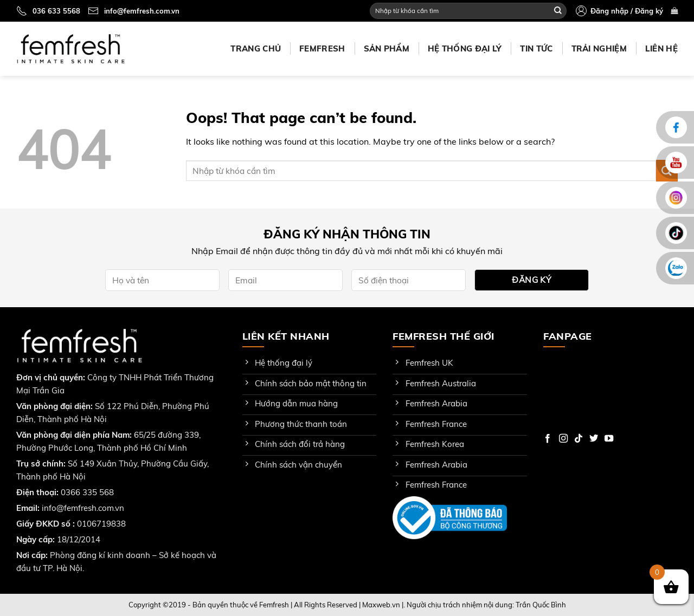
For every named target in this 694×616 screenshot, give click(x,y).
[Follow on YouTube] (609, 439)
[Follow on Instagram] (563, 439)
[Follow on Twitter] (594, 439)
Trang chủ (256, 48)
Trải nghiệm (599, 48)
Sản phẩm (387, 48)
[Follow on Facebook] (548, 439)
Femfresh (322, 48)
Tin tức (536, 48)
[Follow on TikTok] (579, 439)
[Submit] (558, 11)
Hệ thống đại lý (465, 48)
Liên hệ (661, 48)
